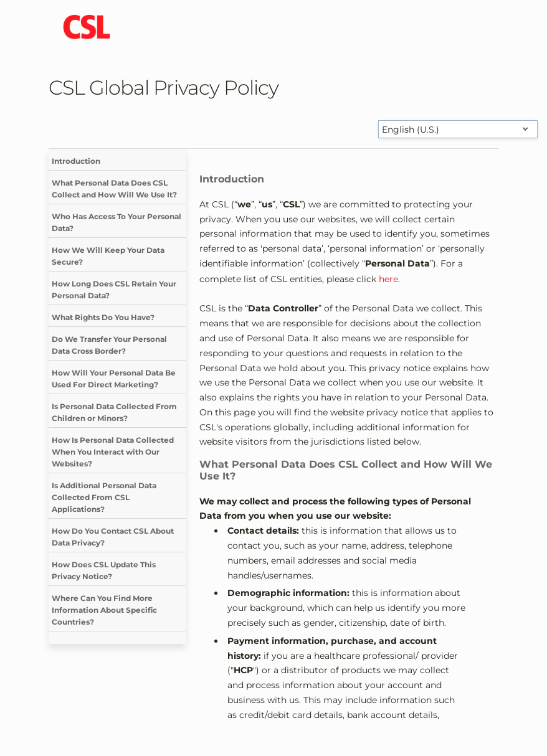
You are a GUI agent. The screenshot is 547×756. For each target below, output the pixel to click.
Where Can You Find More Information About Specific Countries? (104, 610)
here (388, 279)
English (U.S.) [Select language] (411, 130)
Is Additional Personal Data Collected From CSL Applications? (104, 497)
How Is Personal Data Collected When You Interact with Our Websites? (113, 452)
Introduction (76, 161)
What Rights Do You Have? (103, 317)
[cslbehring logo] (87, 28)
